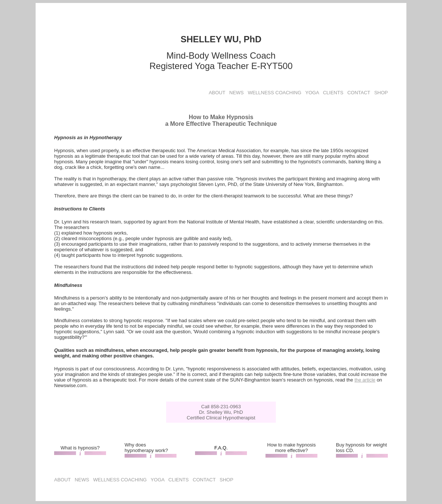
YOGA (312, 93)
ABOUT (217, 93)
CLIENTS (333, 93)
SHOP (381, 93)
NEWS (236, 93)
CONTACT (359, 93)
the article (365, 380)
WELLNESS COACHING (274, 93)
